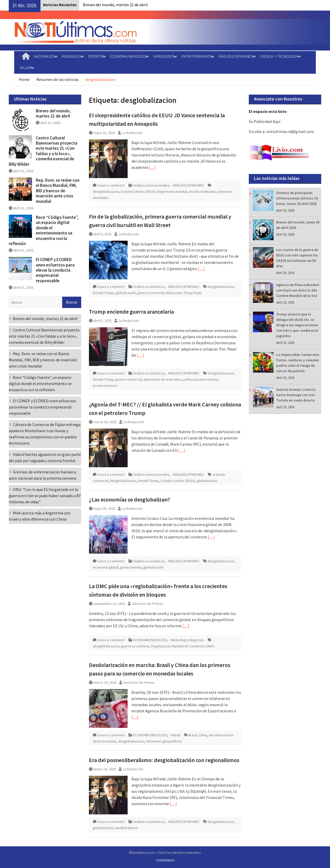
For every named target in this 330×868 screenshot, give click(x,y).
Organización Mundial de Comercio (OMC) (183, 646)
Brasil (193, 735)
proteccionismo (105, 386)
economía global (106, 567)
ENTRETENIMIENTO (196, 57)
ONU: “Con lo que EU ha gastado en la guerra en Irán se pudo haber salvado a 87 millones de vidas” (45, 496)
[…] (152, 167)
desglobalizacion (106, 191)
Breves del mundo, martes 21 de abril (115, 5)
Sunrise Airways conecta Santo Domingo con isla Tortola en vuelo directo (296, 395)
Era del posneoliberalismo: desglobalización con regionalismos (164, 760)
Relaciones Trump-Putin (184, 293)
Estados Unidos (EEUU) (138, 191)
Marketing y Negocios (187, 640)
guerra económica (135, 646)
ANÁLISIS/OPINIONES (236, 57)
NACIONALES (44, 57)
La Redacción (132, 133)
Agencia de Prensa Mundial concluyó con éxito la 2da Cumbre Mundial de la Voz (298, 290)
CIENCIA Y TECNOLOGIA (279, 57)
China (203, 735)
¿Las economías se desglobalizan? (130, 499)
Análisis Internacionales (151, 185)
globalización (126, 293)
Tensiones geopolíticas (164, 741)
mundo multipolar (202, 191)
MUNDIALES (72, 57)
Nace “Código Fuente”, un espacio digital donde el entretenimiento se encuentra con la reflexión (44, 230)
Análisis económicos (149, 287)
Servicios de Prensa (147, 604)
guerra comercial (151, 293)
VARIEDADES (164, 57)
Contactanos (165, 860)
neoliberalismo (126, 828)
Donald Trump (103, 293)
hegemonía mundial (172, 191)
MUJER (26, 68)
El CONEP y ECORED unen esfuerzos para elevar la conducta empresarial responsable (55, 270)
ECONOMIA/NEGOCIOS (128, 57)
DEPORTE (96, 57)
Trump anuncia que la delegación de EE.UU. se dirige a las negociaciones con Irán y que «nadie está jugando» (297, 325)
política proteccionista (200, 379)
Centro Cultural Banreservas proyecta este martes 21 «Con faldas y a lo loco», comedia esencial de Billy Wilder (43, 151)
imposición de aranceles (162, 379)
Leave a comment (111, 185)
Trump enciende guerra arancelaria (131, 312)
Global (175, 735)
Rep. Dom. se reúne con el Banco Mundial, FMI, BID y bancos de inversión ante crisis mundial (58, 191)
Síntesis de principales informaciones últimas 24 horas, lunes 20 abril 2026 (297, 198)
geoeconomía (131, 567)
